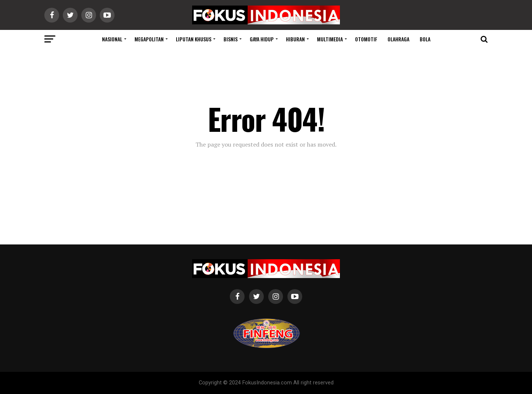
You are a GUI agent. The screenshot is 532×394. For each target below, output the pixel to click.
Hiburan (295, 39)
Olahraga (398, 39)
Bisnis (231, 39)
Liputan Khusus (194, 39)
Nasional (112, 39)
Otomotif (366, 39)
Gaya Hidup (262, 39)
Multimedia (330, 39)
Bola (425, 39)
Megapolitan (149, 39)
